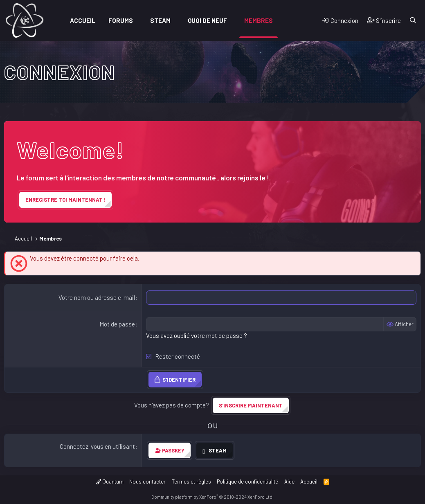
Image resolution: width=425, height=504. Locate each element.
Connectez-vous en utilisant (97, 446)
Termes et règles (191, 482)
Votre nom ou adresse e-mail (97, 297)
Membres (259, 20)
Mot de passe (117, 324)
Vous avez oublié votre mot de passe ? (197, 335)
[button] (139, 21)
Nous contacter (147, 482)
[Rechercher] (413, 21)
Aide (289, 482)
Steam (160, 20)
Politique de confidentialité (247, 482)
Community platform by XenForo (212, 497)
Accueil (83, 20)
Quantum (110, 482)
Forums (121, 20)
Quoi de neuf (207, 20)
